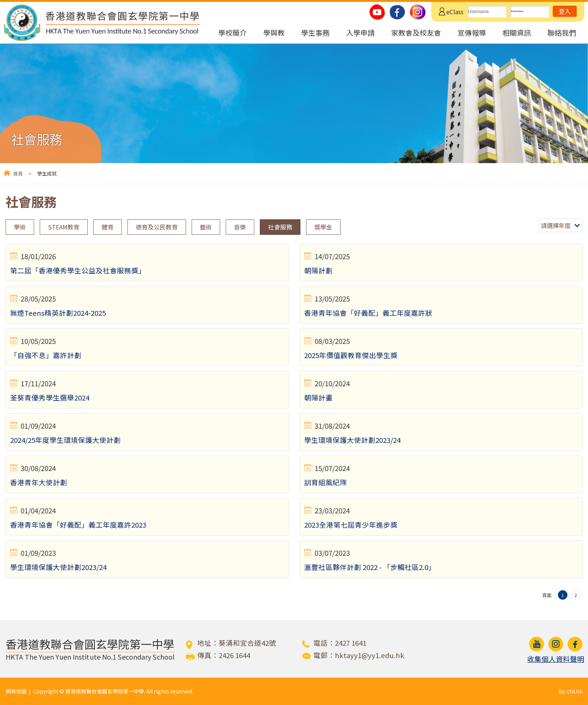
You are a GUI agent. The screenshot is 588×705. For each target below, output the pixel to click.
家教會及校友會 (416, 32)
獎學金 (323, 227)
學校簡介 (232, 32)
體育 (108, 227)
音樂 (240, 227)
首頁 (18, 173)
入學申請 (360, 32)
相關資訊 (517, 32)
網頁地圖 (16, 691)
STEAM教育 (64, 227)
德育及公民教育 (157, 227)
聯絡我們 (562, 32)
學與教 (274, 32)
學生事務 (315, 32)
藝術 (206, 227)
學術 (20, 227)
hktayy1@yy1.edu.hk (370, 655)
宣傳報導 (472, 32)
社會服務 (280, 227)
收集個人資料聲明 (556, 659)
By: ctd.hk (570, 691)
